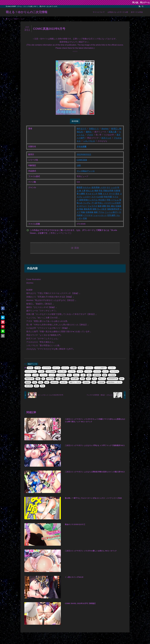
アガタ (90, 135)
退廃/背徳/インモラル (88, 200)
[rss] (139, 6)
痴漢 (100, 206)
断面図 (80, 187)
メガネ (103, 187)
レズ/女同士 (61, 375)
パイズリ (108, 203)
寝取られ (66, 379)
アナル (101, 212)
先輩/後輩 (97, 375)
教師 (96, 191)
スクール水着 (97, 197)
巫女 (117, 194)
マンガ (80, 171)
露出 (113, 206)
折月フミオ (106, 138)
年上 (95, 379)
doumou (105, 129)
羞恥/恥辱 (88, 209)
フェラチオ (92, 206)
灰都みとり (94, 129)
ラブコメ (44, 375)
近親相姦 (89, 212)
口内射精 (112, 375)
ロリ (108, 187)
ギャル (88, 194)
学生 (101, 191)
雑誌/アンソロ (89, 171)
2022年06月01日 (84, 154)
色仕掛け (102, 200)
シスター (87, 197)
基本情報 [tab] (75, 121)
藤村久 (89, 132)
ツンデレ (87, 203)
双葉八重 (113, 132)
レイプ (52, 375)
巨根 (85, 218)
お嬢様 (82, 194)
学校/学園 (108, 197)
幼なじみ (90, 191)
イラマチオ (88, 215)
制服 (100, 194)
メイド (106, 194)
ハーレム (115, 200)
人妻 (84, 191)
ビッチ (95, 194)
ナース (112, 194)
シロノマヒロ (89, 141)
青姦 (81, 209)
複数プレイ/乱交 (99, 209)
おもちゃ (87, 187)
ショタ (114, 187)
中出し (101, 203)
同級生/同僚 (108, 191)
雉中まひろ (82, 129)
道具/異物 (95, 187)
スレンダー (62, 371)
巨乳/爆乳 (111, 215)
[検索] (143, 6)
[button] (3, 308)
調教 (104, 206)
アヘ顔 (94, 203)
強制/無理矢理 (113, 209)
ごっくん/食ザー (112, 212)
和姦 (83, 212)
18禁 (79, 165)
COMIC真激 (82, 160)
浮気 (108, 200)
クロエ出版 (82, 146)
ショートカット (100, 215)
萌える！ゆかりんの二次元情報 (27, 12)
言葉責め (86, 382)
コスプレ (89, 368)
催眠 (96, 212)
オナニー (83, 206)
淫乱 (108, 206)
